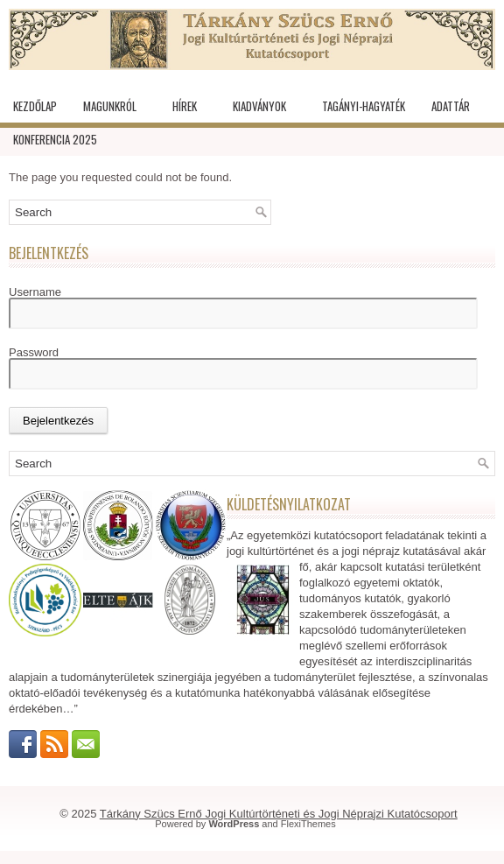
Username (35, 292)
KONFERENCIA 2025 (55, 139)
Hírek (185, 106)
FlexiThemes (308, 824)
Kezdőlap (35, 106)
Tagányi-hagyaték (364, 106)
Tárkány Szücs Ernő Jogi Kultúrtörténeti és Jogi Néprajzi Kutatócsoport (279, 814)
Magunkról (110, 106)
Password (34, 352)
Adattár (451, 106)
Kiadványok (259, 106)
